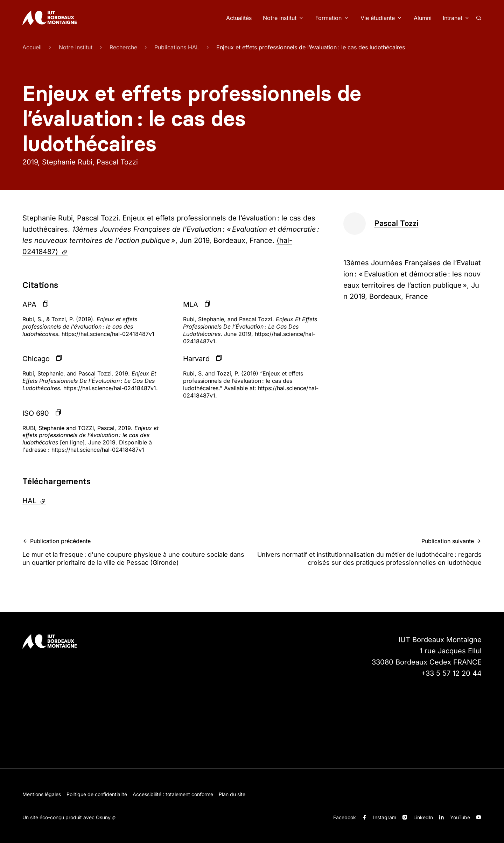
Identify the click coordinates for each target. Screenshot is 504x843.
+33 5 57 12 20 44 (451, 673)
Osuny (103, 817)
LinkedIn (423, 817)
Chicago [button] (36, 359)
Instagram (385, 817)
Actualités (239, 18)
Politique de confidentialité (97, 794)
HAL (51, 500)
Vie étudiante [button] (378, 18)
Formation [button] (328, 18)
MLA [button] (191, 304)
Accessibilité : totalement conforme (173, 794)
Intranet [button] (453, 18)
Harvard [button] (196, 359)
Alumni (423, 18)
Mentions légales (42, 794)
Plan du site (232, 794)
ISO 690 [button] (36, 413)
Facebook (345, 817)
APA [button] (29, 304)
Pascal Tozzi (396, 223)
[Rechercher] (479, 18)
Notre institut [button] (280, 18)
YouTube (460, 817)
